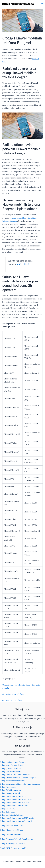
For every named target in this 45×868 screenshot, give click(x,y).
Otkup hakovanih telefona (11, 771)
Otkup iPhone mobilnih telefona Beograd (18, 778)
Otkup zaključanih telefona (12, 765)
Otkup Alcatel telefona (12, 700)
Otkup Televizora (7, 812)
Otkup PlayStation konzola (12, 825)
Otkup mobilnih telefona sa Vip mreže (16, 821)
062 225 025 (23, 264)
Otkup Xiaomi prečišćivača (12, 830)
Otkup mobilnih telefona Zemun (14, 806)
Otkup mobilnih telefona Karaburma (16, 799)
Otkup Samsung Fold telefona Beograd (17, 839)
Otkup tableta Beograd (10, 793)
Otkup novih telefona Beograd (13, 762)
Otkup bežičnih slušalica (11, 834)
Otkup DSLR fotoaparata (11, 790)
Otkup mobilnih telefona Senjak (14, 796)
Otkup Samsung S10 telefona (12, 843)
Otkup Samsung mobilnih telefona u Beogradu (20, 784)
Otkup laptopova (7, 809)
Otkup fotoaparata (8, 787)
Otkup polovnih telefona (11, 768)
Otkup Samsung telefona (13, 694)
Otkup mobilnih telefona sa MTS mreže (17, 818)
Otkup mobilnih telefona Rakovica (15, 802)
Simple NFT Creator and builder (14, 848)
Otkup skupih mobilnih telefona (14, 781)
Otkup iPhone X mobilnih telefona (15, 774)
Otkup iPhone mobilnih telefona (16, 685)
